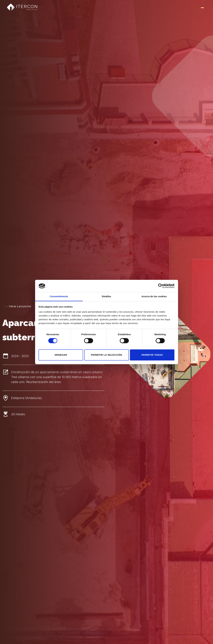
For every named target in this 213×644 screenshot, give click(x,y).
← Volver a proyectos (18, 306)
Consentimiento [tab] (59, 296)
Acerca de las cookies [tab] (154, 296)
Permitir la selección (106, 355)
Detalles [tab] (106, 296)
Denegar (61, 355)
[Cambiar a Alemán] (202, 7)
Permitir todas (152, 355)
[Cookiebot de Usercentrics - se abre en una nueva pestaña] (161, 286)
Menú (192, 7)
